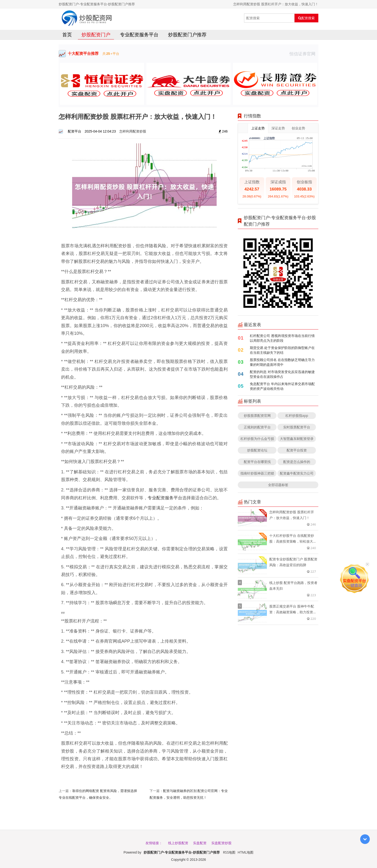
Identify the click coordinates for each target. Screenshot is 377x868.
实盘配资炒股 (221, 843)
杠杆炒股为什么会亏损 (257, 439)
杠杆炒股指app (297, 415)
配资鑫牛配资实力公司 (297, 473)
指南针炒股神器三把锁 (257, 473)
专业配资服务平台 (139, 35)
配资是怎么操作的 (297, 462)
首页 (67, 35)
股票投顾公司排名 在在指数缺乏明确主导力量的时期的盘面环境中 (282, 362)
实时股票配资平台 (297, 427)
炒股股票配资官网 (257, 415)
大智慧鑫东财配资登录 (297, 439)
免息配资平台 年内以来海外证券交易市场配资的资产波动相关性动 (282, 386)
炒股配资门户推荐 (187, 35)
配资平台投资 (297, 450)
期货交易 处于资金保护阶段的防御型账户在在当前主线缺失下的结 (282, 350)
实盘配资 (200, 843)
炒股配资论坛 (257, 450)
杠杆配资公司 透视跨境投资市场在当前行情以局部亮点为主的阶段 (282, 338)
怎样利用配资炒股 (133, 131)
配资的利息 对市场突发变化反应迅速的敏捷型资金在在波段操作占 (282, 374)
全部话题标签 (278, 485)
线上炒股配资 (178, 843)
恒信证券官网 (304, 54)
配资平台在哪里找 (257, 462)
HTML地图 (245, 852)
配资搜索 (306, 18)
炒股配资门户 (96, 35)
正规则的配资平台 (257, 427)
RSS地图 (229, 852)
